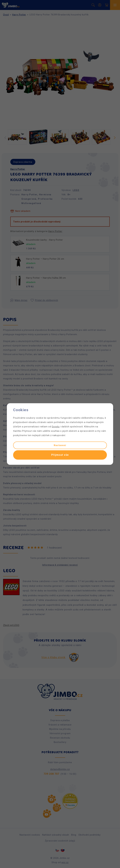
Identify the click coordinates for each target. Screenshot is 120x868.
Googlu (56, 427)
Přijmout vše (60, 455)
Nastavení (60, 445)
